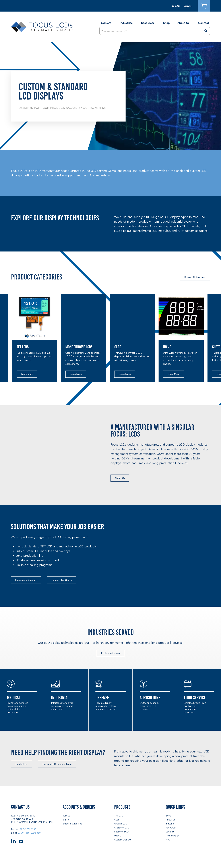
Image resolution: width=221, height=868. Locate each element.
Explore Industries (110, 654)
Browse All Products (194, 277)
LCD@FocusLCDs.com (31, 834)
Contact (204, 23)
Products (105, 23)
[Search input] (151, 31)
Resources (148, 23)
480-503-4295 (28, 831)
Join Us (176, 6)
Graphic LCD (121, 825)
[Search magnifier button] (206, 31)
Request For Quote (66, 581)
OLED (118, 821)
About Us (183, 23)
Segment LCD (122, 832)
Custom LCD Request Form (60, 765)
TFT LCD (119, 817)
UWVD (118, 836)
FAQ (168, 840)
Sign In (188, 6)
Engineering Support (27, 581)
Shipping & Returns (73, 825)
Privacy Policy (173, 836)
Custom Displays (123, 840)
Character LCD (122, 828)
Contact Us (22, 765)
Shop (166, 23)
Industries (126, 23)
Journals (170, 832)
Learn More (28, 374)
